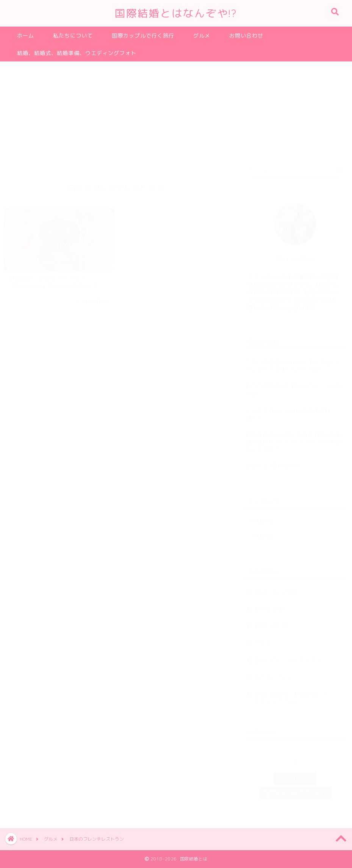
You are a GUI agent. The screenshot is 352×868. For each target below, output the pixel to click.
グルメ (202, 36)
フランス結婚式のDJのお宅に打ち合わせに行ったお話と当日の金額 (294, 362)
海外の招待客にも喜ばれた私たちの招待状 (294, 386)
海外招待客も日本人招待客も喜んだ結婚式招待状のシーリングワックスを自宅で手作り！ (294, 438)
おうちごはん (271, 605)
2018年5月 (260, 533)
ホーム (26, 36)
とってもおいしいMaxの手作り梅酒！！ (288, 410)
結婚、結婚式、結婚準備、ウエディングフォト (77, 53)
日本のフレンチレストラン (288, 656)
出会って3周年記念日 (273, 462)
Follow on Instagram (296, 789)
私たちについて (73, 36)
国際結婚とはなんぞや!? (176, 13)
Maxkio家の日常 (275, 588)
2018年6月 (260, 517)
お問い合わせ (246, 36)
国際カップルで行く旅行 (143, 36)
